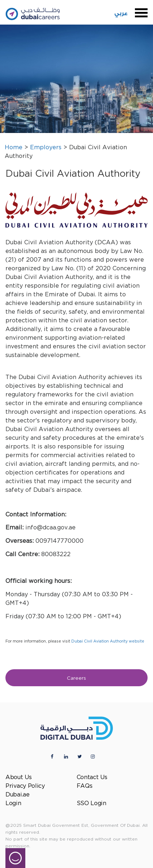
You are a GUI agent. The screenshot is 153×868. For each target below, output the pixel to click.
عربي (121, 14)
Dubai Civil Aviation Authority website (108, 641)
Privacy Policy (25, 786)
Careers (76, 678)
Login (13, 803)
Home (14, 148)
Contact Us (92, 777)
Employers (46, 148)
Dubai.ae (18, 795)
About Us (19, 777)
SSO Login (92, 803)
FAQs (85, 786)
